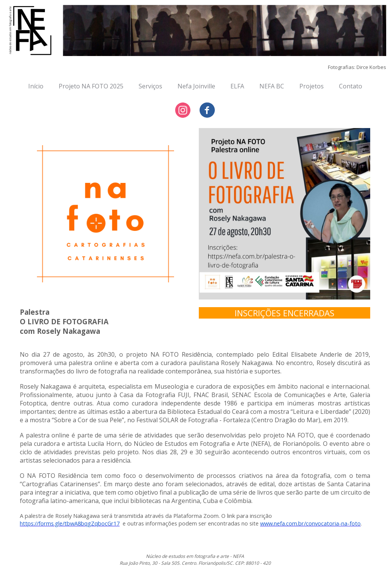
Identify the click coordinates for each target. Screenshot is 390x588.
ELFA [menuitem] (237, 86)
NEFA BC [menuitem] (272, 86)
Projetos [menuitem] (312, 86)
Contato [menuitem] (351, 86)
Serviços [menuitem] (150, 86)
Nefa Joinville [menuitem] (196, 86)
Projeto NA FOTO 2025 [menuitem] (91, 86)
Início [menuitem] (36, 86)
